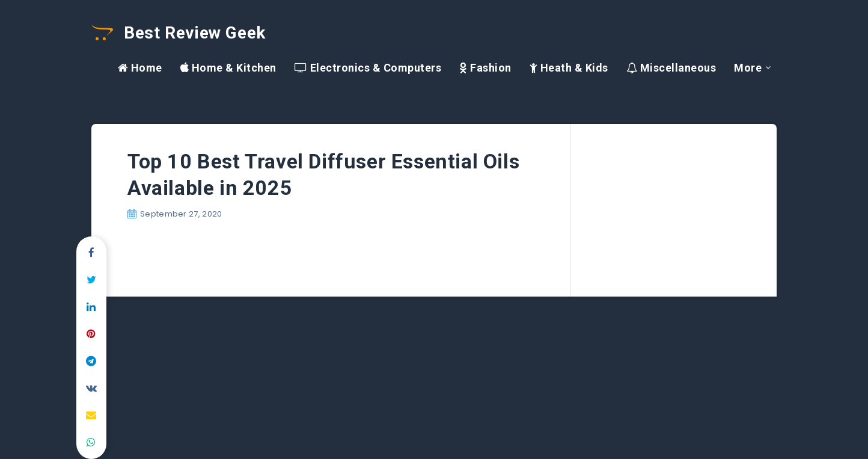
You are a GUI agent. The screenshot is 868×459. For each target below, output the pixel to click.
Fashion (485, 68)
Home (140, 68)
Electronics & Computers (368, 68)
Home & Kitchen (228, 68)
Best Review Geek (179, 33)
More (748, 68)
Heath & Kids (569, 68)
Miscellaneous (671, 68)
